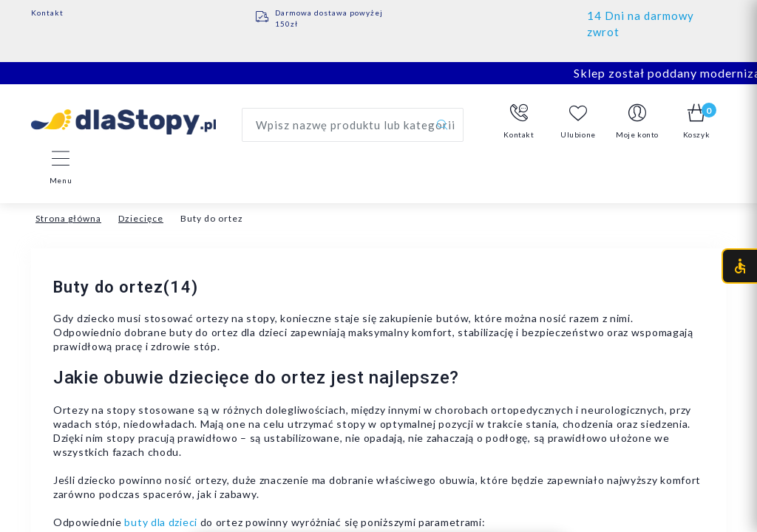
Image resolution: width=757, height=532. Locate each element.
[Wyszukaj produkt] (353, 125)
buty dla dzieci (161, 522)
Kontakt (47, 13)
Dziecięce (141, 218)
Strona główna (68, 218)
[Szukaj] (442, 125)
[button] (519, 122)
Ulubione (578, 122)
